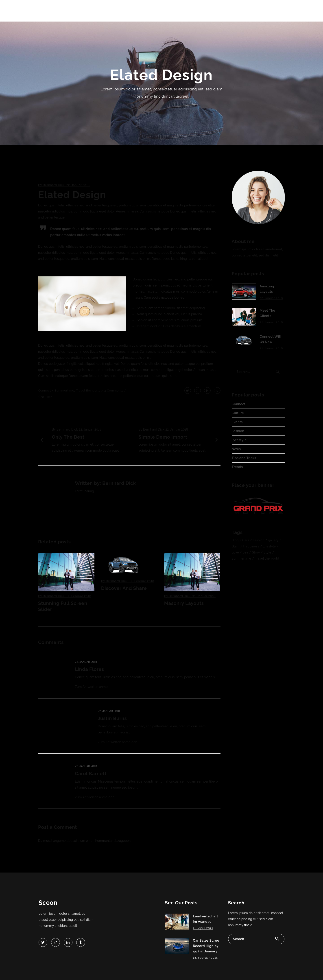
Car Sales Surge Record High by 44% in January (206, 946)
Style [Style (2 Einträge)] (267, 552)
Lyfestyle (239, 440)
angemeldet (62, 841)
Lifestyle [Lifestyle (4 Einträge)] (269, 546)
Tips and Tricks (244, 458)
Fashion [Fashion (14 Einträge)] (259, 540)
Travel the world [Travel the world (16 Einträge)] (267, 558)
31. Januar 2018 (204, 596)
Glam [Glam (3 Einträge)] (236, 546)
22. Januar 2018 (78, 185)
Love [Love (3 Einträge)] (235, 552)
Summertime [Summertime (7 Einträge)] (241, 558)
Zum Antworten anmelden (95, 687)
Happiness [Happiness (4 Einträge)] (251, 546)
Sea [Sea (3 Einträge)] (246, 552)
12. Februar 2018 (79, 596)
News (236, 449)
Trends (237, 467)
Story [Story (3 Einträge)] (256, 552)
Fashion (238, 431)
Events (237, 422)
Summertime (64, 390)
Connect (45, 390)
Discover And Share (124, 588)
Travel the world (88, 390)
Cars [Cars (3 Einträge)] (246, 540)
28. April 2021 (203, 928)
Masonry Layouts (184, 603)
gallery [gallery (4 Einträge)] (273, 540)
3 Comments (114, 390)
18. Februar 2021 (205, 958)
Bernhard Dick (54, 185)
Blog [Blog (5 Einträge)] (235, 540)
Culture (238, 413)
